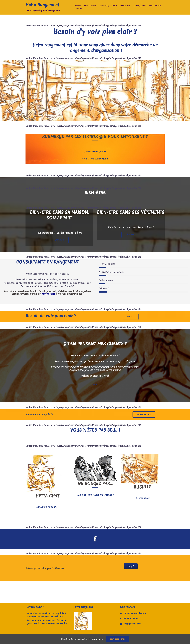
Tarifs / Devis (155, 6)
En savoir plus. (96, 639)
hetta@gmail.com (132, 624)
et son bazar (143, 499)
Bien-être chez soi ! (47, 507)
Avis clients (125, 6)
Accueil (78, 6)
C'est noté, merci (117, 639)
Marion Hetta (90, 6)
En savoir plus (144, 415)
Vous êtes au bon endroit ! (95, 159)
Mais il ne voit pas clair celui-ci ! (95, 495)
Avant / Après (140, 6)
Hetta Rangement (42, 5)
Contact (78, 9)
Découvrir (59, 240)
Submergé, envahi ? (108, 6)
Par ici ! (131, 317)
